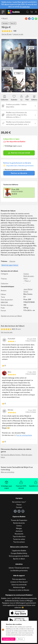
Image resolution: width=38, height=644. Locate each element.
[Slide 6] (26, 91)
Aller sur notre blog (7, 472)
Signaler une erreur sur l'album (11, 316)
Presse (19, 505)
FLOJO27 (12, 339)
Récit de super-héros (29, 277)
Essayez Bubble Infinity (19, 553)
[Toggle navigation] (3, 12)
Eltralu (10, 410)
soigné (19, 146)
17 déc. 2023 (32, 372)
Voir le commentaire (24, 435)
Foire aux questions (19, 579)
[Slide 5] (23, 91)
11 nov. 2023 (32, 410)
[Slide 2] (12, 91)
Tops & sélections (19, 536)
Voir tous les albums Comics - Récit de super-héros (17, 456)
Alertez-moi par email (19, 153)
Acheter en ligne (19, 587)
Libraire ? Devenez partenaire (19, 568)
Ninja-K (5, 18)
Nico (10, 372)
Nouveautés (19, 534)
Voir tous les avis (7, 332)
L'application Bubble (19, 551)
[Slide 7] (30, 91)
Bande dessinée (19, 523)
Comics (26, 274)
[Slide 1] (8, 91)
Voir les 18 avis (7, 34)
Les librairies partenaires (19, 571)
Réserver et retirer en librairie (19, 590)
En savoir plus (25, 7)
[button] (4, 66)
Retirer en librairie (19, 173)
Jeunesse (19, 531)
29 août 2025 (32, 339)
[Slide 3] (15, 91)
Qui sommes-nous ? (19, 502)
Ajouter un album (19, 559)
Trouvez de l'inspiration (19, 520)
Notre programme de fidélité (19, 556)
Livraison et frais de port (19, 582)
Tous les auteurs (19, 542)
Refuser (20, 639)
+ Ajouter (12, 261)
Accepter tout (9, 639)
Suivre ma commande (19, 585)
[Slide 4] (19, 91)
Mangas (19, 528)
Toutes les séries (19, 539)
